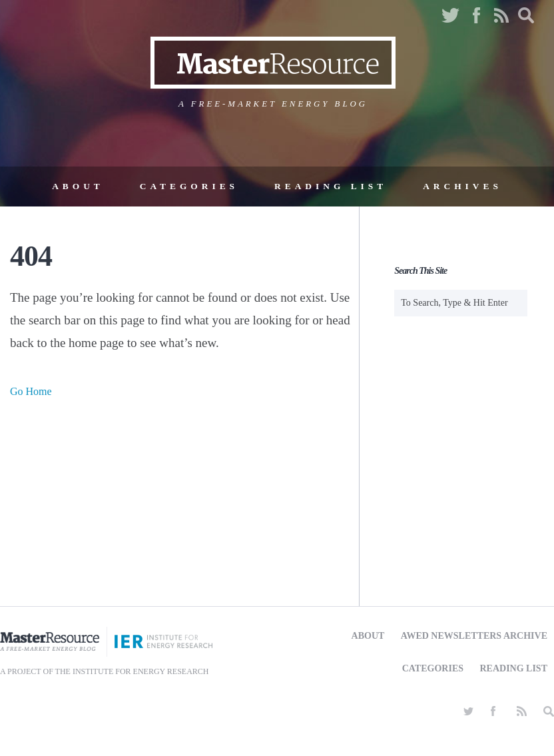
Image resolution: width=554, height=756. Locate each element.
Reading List (331, 186)
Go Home (31, 391)
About (78, 186)
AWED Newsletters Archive (474, 636)
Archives (462, 186)
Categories (189, 186)
